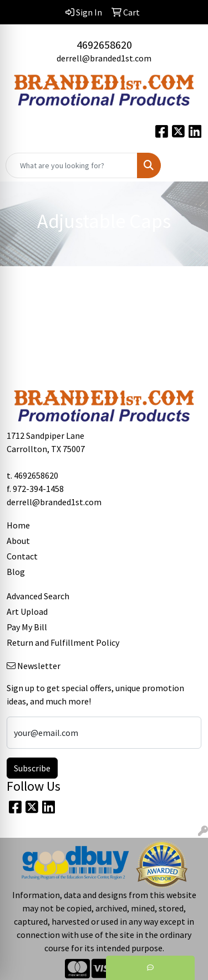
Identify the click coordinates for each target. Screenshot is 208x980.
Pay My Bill (27, 627)
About (18, 541)
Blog (16, 572)
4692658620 (104, 45)
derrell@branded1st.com (104, 58)
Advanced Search (38, 596)
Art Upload (27, 611)
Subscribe (32, 768)
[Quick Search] (72, 165)
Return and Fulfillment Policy (63, 642)
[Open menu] (186, 165)
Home (18, 525)
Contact (22, 556)
